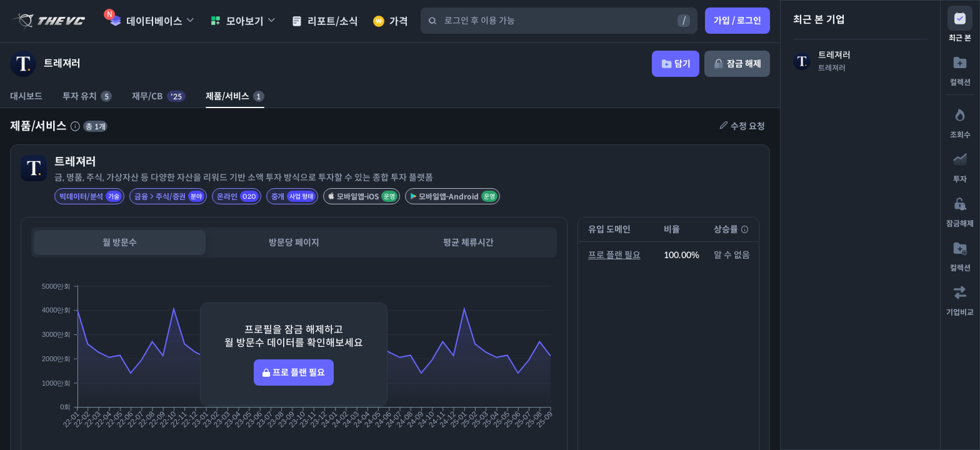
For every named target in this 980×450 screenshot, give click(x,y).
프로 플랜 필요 (614, 255)
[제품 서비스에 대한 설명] (75, 126)
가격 (391, 22)
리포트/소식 (325, 22)
